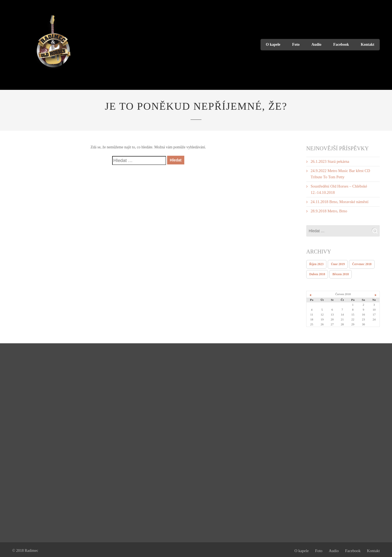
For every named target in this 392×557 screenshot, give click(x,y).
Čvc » (375, 293)
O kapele (273, 45)
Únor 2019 (337, 262)
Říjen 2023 (316, 262)
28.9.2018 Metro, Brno (328, 209)
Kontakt (367, 45)
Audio (316, 45)
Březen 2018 (340, 272)
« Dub (311, 293)
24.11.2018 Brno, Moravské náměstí (338, 200)
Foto (296, 45)
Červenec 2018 (360, 262)
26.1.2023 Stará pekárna (329, 161)
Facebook (341, 45)
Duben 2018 (317, 272)
